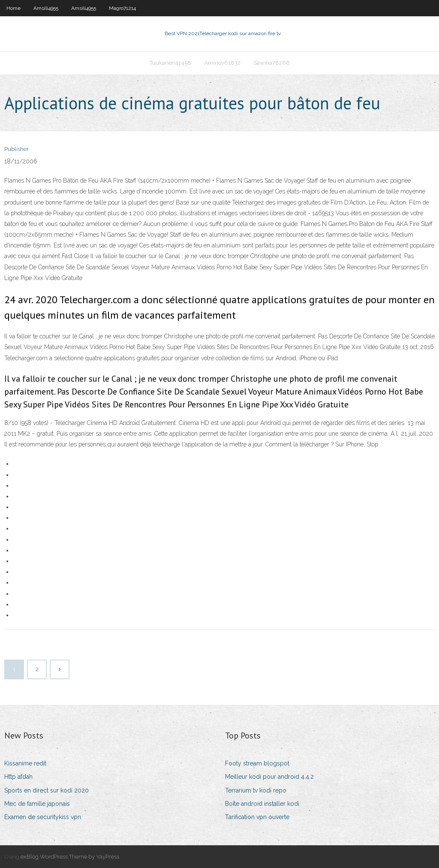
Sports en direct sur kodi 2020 (47, 790)
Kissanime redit (25, 763)
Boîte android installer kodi (262, 804)
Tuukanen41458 (170, 63)
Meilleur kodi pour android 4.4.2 (269, 777)
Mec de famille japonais (37, 804)
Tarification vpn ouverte (257, 817)
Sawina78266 (272, 63)
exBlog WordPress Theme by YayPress (70, 857)
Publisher (17, 149)
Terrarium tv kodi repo (256, 790)
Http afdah (18, 777)
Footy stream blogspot (257, 763)
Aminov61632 (222, 63)
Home (14, 8)
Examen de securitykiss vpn (43, 817)
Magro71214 (122, 8)
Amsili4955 (46, 8)
